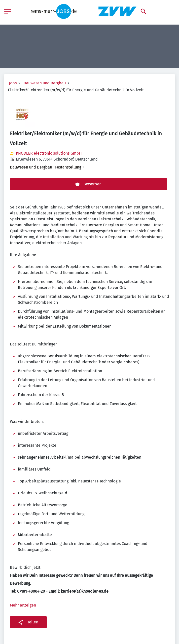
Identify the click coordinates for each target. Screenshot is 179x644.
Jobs (13, 83)
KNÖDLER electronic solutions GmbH (49, 153)
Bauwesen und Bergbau (45, 83)
